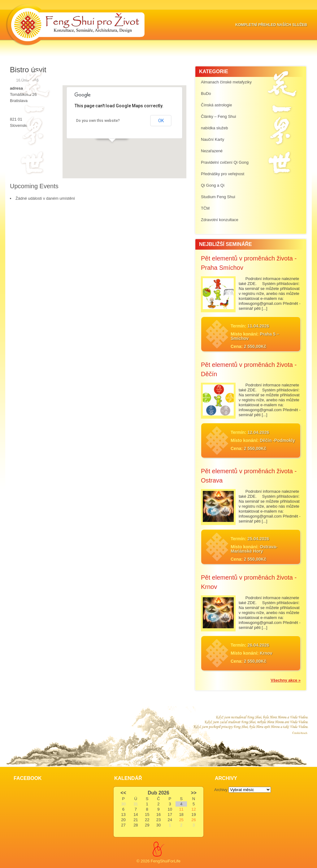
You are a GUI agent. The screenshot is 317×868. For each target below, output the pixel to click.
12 (193, 809)
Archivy (221, 790)
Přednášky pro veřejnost (223, 174)
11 (181, 809)
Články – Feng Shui (218, 116)
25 (181, 820)
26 (193, 820)
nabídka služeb (214, 128)
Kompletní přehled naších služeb (271, 25)
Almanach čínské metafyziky (226, 82)
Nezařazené (212, 151)
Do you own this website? (98, 121)
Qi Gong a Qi (213, 185)
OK (161, 121)
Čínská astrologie (216, 105)
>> (193, 793)
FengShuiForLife (166, 861)
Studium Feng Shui (218, 197)
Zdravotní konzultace (220, 220)
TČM (205, 208)
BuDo (206, 93)
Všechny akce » (286, 680)
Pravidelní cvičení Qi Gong (225, 162)
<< (123, 793)
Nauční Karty (213, 139)
